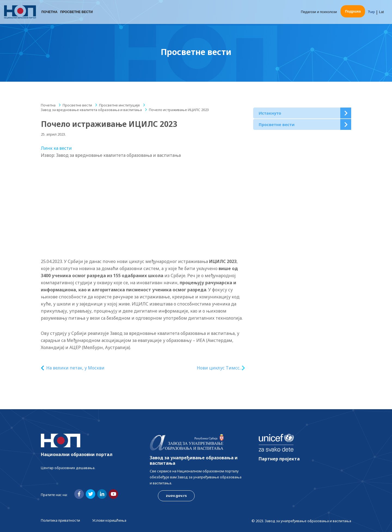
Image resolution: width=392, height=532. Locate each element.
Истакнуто (270, 113)
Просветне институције (120, 105)
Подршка (353, 12)
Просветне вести (76, 12)
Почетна (49, 12)
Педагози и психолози (319, 12)
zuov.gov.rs (176, 496)
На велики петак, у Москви (75, 368)
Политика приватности (60, 520)
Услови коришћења (109, 520)
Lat (381, 12)
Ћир (371, 12)
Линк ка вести (56, 148)
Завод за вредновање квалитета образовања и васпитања (91, 110)
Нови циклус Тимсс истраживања (218, 368)
